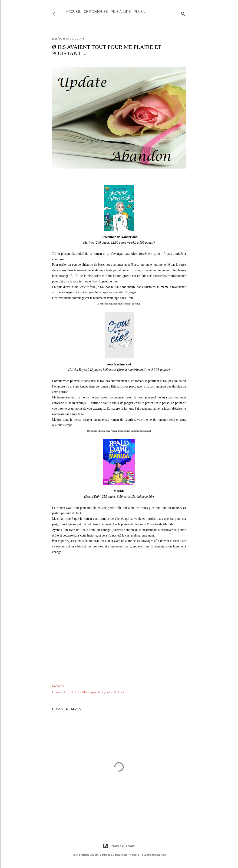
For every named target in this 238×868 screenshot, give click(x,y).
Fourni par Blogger (119, 846)
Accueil (74, 12)
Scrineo (119, 692)
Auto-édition (72, 692)
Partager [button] (58, 686)
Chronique (89, 692)
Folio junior (105, 692)
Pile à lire (121, 12)
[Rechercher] (183, 13)
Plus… (139, 12)
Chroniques (96, 12)
